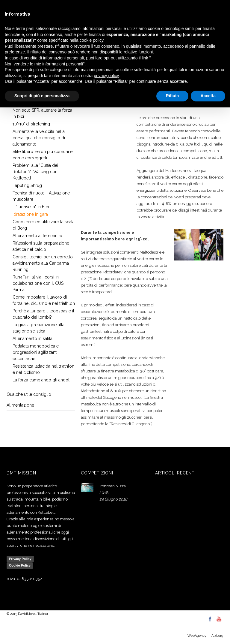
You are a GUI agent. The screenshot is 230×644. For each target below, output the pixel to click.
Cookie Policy (20, 565)
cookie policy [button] (91, 40)
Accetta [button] (208, 96)
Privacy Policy (20, 559)
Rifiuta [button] (172, 96)
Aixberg (217, 636)
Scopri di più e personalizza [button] (42, 96)
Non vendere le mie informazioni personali (44, 64)
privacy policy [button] (106, 76)
